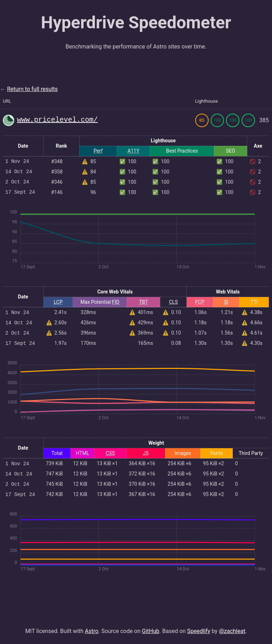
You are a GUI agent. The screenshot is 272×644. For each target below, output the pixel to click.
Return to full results (32, 89)
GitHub (151, 631)
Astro (92, 631)
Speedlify (199, 631)
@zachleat (232, 631)
